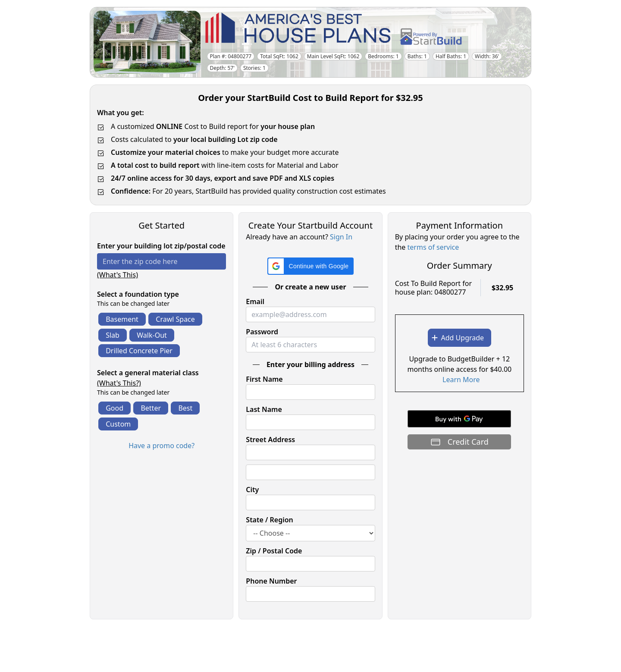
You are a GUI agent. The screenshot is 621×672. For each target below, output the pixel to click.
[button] (311, 266)
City (252, 490)
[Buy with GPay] (459, 419)
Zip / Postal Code (274, 551)
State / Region (270, 520)
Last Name (264, 409)
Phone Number (271, 581)
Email (255, 301)
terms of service (433, 247)
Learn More (461, 380)
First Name (264, 379)
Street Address (270, 440)
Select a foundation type (138, 294)
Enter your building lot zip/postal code (161, 246)
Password (262, 332)
